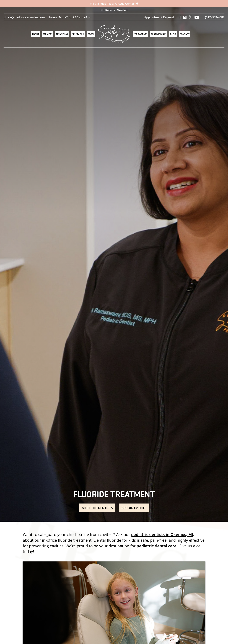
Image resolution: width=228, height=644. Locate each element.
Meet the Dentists (97, 508)
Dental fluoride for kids (115, 540)
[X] (191, 17)
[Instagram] (185, 17)
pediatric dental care (157, 546)
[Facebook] (180, 17)
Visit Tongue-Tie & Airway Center (114, 4)
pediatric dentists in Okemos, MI (162, 534)
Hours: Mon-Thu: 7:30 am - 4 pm (71, 17)
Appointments (134, 508)
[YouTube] (197, 17)
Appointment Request (159, 17)
